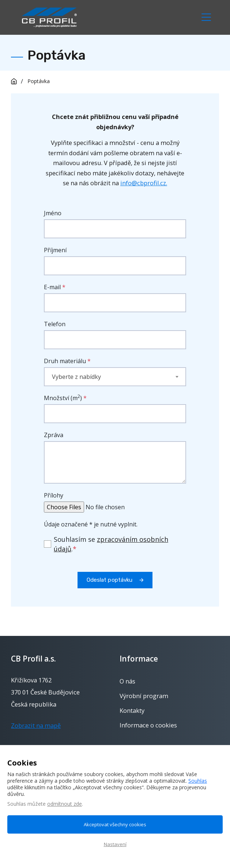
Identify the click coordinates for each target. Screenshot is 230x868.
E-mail (52, 287)
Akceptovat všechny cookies (115, 824)
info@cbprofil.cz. (144, 183)
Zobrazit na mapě (36, 726)
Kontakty (132, 711)
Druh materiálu (65, 361)
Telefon (55, 324)
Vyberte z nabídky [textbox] (76, 377)
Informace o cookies (148, 725)
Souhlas (198, 781)
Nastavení (115, 844)
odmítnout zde (65, 804)
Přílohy (54, 495)
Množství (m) (65, 398)
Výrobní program (144, 696)
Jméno (53, 213)
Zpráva (54, 435)
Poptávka (39, 81)
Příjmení (55, 250)
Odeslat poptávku (110, 580)
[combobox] (115, 377)
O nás (127, 681)
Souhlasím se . (111, 544)
